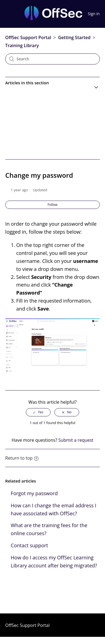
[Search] (52, 59)
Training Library (22, 45)
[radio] (38, 412)
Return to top (22, 458)
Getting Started (74, 37)
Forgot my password (34, 493)
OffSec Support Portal (28, 37)
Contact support (29, 545)
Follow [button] (52, 205)
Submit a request (76, 440)
